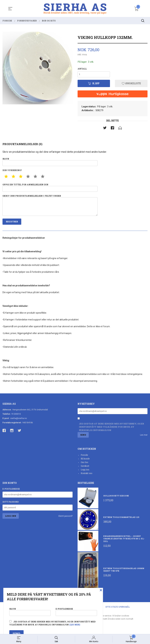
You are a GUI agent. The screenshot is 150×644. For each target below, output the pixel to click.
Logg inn (85, 471)
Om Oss (84, 464)
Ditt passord (11, 504)
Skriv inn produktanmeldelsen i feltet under (50, 206)
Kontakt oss (87, 475)
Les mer (144, 437)
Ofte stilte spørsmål (118, 608)
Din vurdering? (12, 171)
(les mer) (75, 625)
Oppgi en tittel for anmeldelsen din (50, 188)
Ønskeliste (131, 84)
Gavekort (85, 468)
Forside (84, 457)
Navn (50, 162)
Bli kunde (85, 460)
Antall (82, 69)
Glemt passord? (65, 518)
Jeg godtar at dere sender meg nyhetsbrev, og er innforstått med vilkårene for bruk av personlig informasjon (111, 429)
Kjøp (94, 84)
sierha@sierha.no (19, 420)
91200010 (16, 415)
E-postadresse (11, 491)
